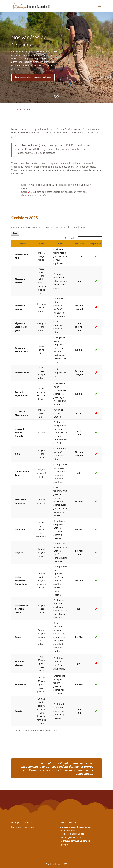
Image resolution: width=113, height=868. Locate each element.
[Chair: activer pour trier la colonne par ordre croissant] (61, 244)
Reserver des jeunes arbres (36, 74)
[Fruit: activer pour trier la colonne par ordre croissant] (41, 244)
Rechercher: (83, 238)
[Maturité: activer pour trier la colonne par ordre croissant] (79, 244)
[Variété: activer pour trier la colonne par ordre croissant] (22, 244)
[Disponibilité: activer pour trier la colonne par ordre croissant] (96, 244)
